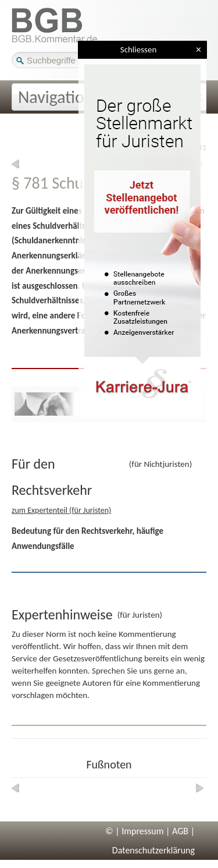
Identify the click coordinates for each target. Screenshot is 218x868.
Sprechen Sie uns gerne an (138, 671)
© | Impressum (134, 831)
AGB (180, 831)
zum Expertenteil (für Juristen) (61, 510)
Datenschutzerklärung (153, 850)
